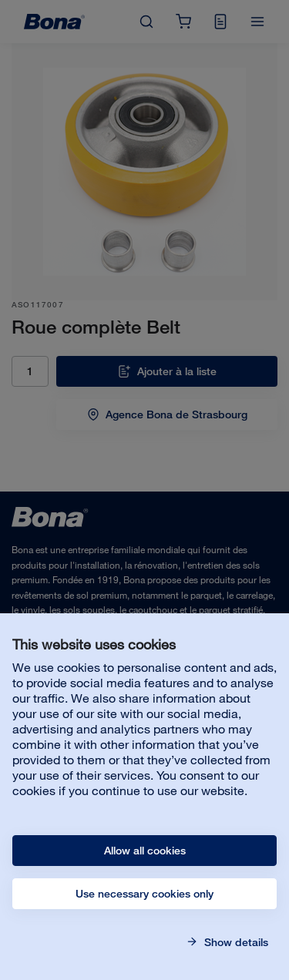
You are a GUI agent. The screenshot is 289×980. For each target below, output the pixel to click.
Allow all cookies (145, 851)
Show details (235, 942)
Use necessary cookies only (144, 894)
